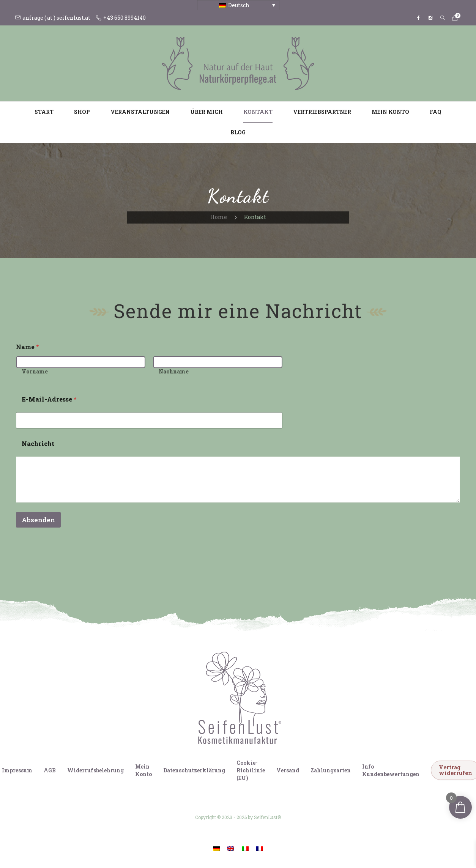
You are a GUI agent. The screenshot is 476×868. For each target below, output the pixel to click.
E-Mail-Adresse (49, 399)
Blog (238, 132)
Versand (288, 770)
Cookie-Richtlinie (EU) (251, 770)
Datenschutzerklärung (194, 770)
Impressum (17, 770)
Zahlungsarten (331, 770)
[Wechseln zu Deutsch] (216, 848)
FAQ (436, 112)
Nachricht (38, 443)
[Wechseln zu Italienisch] (245, 848)
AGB (50, 770)
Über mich (206, 112)
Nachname (174, 371)
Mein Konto (390, 112)
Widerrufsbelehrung (95, 770)
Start (44, 112)
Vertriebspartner (322, 112)
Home (219, 217)
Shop (82, 112)
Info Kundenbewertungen (391, 770)
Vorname (35, 371)
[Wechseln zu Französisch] (260, 848)
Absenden (38, 520)
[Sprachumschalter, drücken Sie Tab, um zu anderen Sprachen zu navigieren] (238, 5)
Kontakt (258, 112)
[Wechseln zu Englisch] (231, 848)
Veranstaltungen (140, 112)
